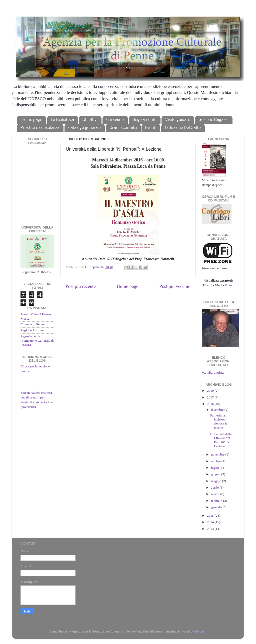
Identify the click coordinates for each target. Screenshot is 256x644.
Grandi (230, 285)
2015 (211, 515)
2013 (211, 529)
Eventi (151, 128)
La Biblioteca (62, 120)
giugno (216, 474)
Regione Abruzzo (32, 330)
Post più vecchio (175, 286)
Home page (32, 120)
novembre (218, 454)
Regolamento (144, 120)
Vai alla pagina (213, 373)
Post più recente (81, 286)
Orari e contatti (123, 128)
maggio (216, 481)
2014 (211, 522)
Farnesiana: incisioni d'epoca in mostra (219, 421)
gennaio (217, 507)
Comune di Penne (32, 324)
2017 (211, 397)
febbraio (217, 501)
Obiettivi (90, 120)
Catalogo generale (84, 128)
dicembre (218, 410)
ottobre (216, 461)
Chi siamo (115, 120)
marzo (216, 494)
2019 (211, 391)
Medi (219, 285)
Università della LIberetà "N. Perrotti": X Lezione (221, 440)
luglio (215, 468)
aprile (215, 487)
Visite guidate (178, 120)
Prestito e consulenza (40, 128)
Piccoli (208, 285)
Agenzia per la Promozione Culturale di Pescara (37, 340)
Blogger (200, 631)
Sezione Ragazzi (214, 120)
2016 (211, 404)
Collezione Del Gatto (183, 128)
